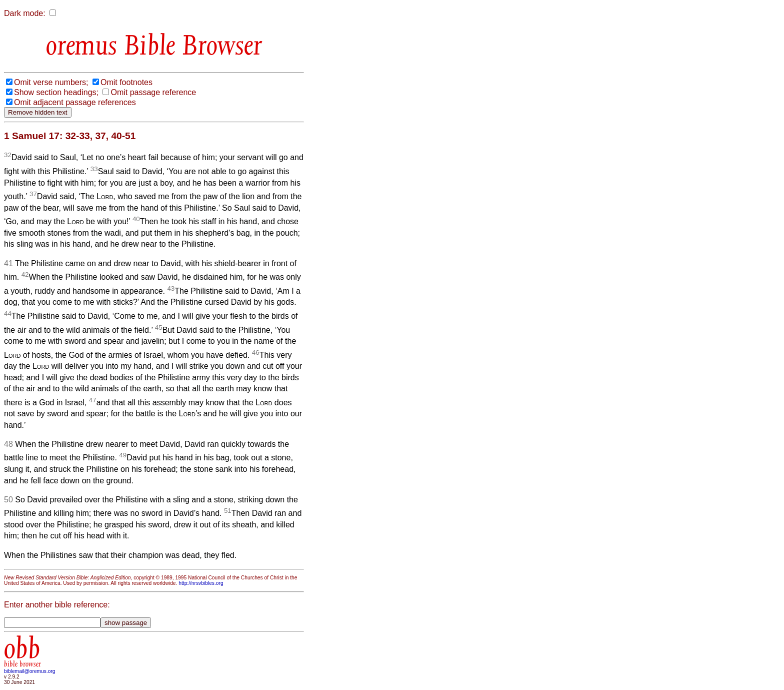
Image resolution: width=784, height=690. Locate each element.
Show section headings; (56, 92)
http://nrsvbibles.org (201, 583)
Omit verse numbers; (51, 82)
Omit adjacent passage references (75, 102)
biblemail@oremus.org (30, 671)
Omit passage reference (153, 92)
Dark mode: (25, 13)
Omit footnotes (126, 82)
